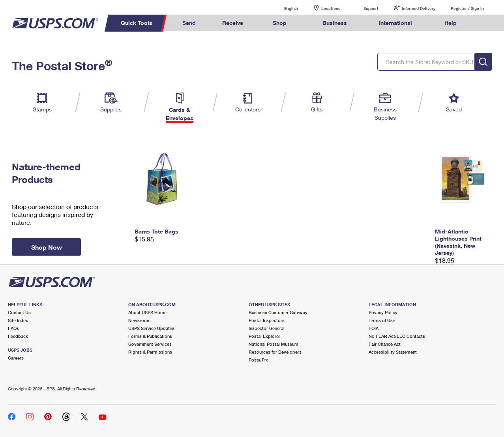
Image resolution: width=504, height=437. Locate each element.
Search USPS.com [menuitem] (485, 23)
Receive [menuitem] (233, 23)
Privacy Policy (383, 312)
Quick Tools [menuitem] (137, 23)
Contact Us (19, 312)
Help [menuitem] (451, 23)
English (283, 8)
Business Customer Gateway (278, 312)
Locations (331, 8)
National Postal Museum (274, 344)
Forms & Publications (150, 336)
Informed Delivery (419, 8)
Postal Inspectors (267, 320)
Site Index (18, 320)
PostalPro (259, 360)
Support (371, 8)
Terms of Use (382, 320)
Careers (16, 358)
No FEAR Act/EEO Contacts (397, 336)
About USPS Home (147, 312)
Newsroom (140, 320)
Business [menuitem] (335, 23)
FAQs (13, 328)
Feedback (18, 336)
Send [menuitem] (189, 23)
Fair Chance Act (385, 344)
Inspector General (267, 328)
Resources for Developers (275, 352)
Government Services (150, 344)
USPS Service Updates (151, 328)
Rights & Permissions (150, 352)
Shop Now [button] (47, 247)
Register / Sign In (467, 8)
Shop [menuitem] (280, 23)
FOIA (374, 328)
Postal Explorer (264, 336)
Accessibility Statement (393, 352)
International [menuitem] (395, 23)
